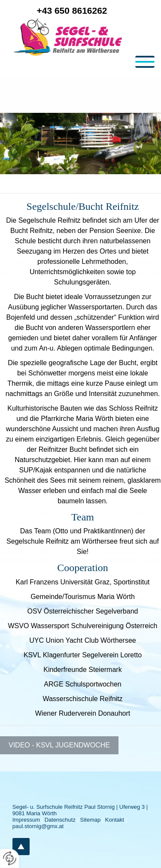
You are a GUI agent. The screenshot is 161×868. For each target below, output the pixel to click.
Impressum (26, 820)
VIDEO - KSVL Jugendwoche (59, 745)
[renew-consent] (10, 858)
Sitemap (91, 820)
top (21, 847)
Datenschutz (60, 820)
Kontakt (115, 820)
